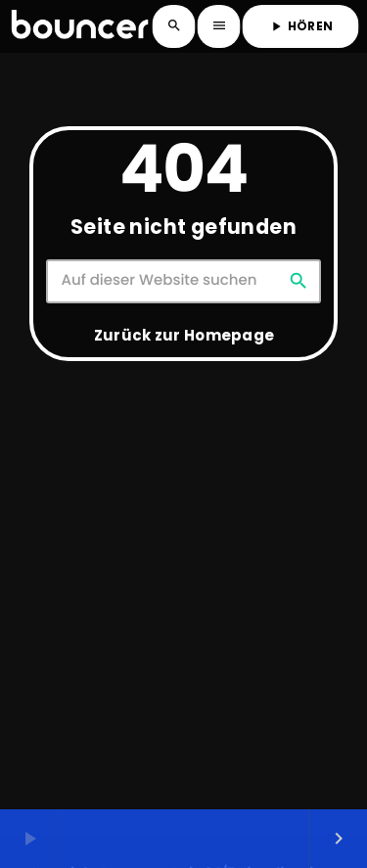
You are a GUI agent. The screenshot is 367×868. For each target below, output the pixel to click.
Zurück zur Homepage (184, 335)
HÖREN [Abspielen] (300, 26)
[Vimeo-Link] (80, 26)
